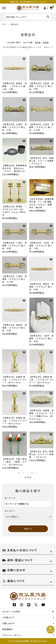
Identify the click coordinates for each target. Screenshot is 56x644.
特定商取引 (8, 629)
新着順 (46, 42)
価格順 (38, 42)
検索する (28, 529)
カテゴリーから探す (11, 612)
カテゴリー (10, 511)
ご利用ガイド (8, 617)
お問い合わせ (8, 623)
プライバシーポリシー (12, 635)
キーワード (10, 498)
